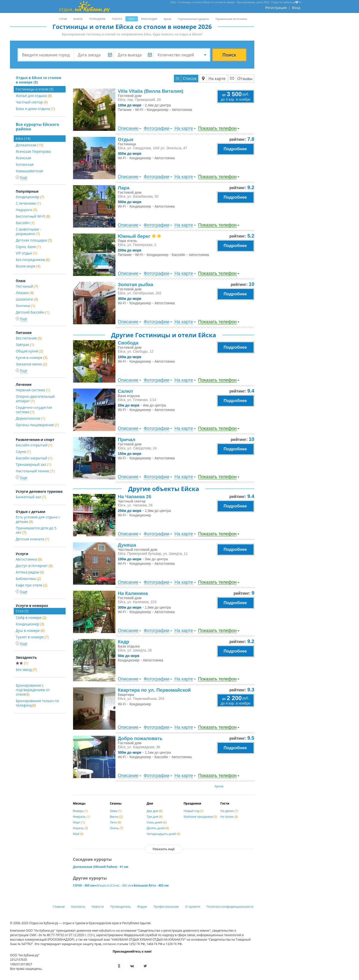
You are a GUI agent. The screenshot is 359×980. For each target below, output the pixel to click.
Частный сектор (32, 102)
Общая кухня (29, 351)
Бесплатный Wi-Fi (33, 216)
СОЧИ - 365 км (84, 885)
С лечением (28, 203)
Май (78, 834)
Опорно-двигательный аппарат (35, 399)
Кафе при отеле (31, 585)
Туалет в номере (32, 637)
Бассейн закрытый (34, 458)
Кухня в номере (32, 358)
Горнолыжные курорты (193, 19)
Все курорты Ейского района (37, 127)
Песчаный (27, 286)
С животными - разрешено (28, 231)
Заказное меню (31, 364)
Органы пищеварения (37, 425)
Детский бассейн (32, 312)
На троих (229, 817)
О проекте (193, 907)
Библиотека (28, 579)
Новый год (193, 811)
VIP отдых (26, 253)
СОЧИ (63, 19)
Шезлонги (27, 299)
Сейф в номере (31, 617)
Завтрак (25, 345)
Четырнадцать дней (163, 834)
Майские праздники (200, 817)
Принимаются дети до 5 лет (36, 530)
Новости (98, 907)
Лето (115, 822)
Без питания (29, 338)
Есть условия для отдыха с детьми (38, 519)
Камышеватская (29, 171)
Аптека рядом (30, 572)
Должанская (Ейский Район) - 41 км (101, 867)
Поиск (229, 55)
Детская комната (32, 539)
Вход (296, 8)
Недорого (26, 210)
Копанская (25, 164)
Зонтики (25, 306)
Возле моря (28, 266)
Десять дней (158, 828)
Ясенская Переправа (33, 151)
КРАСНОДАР (149, 19)
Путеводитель (120, 907)
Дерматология (30, 418)
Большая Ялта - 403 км (151, 885)
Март (79, 822)
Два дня (154, 811)
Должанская (29, 145)
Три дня (154, 817)
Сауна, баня (28, 247)
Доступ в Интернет (34, 566)
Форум (142, 907)
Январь (81, 811)
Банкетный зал (31, 497)
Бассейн (25, 223)
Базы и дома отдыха (35, 109)
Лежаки (25, 293)
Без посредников (33, 260)
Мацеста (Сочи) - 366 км (114, 885)
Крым (168, 19)
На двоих (229, 811)
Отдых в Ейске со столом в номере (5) (39, 80)
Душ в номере (30, 630)
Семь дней (156, 822)
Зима (116, 811)
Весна (116, 817)
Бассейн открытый (34, 445)
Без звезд (26, 670)
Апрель (81, 828)
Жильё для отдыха (34, 96)
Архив (219, 786)
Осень (116, 828)
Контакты (78, 907)
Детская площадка (34, 240)
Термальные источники (231, 19)
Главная (59, 907)
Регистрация (276, 8)
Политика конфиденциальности (230, 907)
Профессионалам (166, 907)
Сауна (23, 451)
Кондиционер (30, 197)
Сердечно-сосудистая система (34, 410)
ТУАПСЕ (117, 19)
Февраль (82, 817)
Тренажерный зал (33, 464)
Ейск (132, 19)
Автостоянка (29, 559)
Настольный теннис (35, 471)
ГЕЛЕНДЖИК (97, 19)
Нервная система (33, 390)
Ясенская (23, 158)
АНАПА (78, 19)
